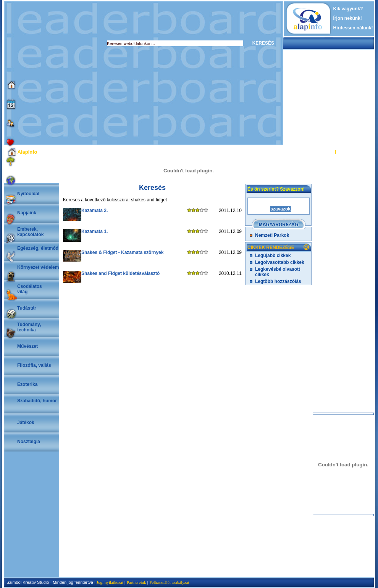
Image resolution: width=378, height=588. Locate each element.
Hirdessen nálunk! (353, 28)
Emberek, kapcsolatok (30, 232)
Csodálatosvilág (30, 289)
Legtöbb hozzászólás (278, 281)
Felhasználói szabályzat (169, 582)
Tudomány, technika (29, 327)
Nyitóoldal (28, 194)
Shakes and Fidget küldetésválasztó (120, 273)
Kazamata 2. (94, 210)
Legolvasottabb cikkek (280, 262)
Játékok (26, 423)
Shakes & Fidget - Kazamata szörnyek (122, 252)
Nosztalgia (29, 442)
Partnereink (136, 582)
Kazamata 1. (94, 231)
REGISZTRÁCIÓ (353, 152)
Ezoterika (27, 384)
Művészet (27, 346)
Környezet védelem (38, 267)
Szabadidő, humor (37, 401)
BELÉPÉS (324, 152)
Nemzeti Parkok (272, 235)
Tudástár (27, 308)
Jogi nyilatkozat (110, 582)
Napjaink (27, 213)
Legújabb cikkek (273, 255)
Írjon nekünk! (348, 18)
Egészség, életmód (38, 248)
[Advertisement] (72, 73)
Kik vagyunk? (348, 9)
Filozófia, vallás (34, 365)
